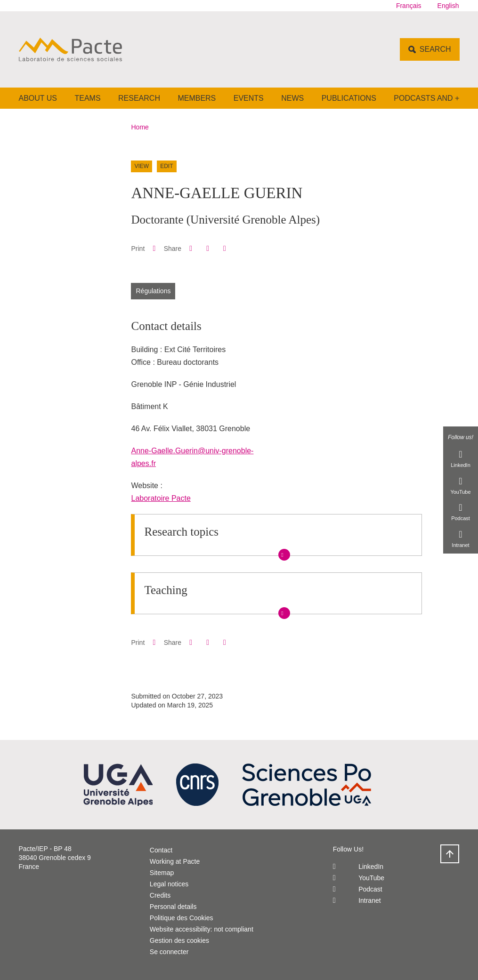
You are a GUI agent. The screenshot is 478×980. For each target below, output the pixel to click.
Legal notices (169, 884)
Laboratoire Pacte (161, 498)
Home (140, 127)
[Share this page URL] (224, 249)
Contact (161, 850)
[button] (190, 248)
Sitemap (162, 873)
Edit (166, 166)
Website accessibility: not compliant (202, 929)
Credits (160, 895)
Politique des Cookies (182, 918)
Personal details (173, 907)
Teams (87, 98)
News (292, 98)
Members (197, 98)
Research (139, 98)
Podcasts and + (426, 98)
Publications (349, 98)
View (142, 166)
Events (249, 98)
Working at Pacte (175, 861)
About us (38, 98)
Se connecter (169, 952)
